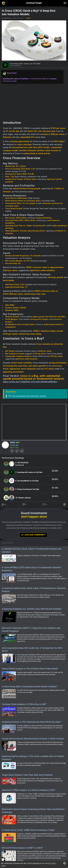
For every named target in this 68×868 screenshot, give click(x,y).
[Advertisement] (34, 101)
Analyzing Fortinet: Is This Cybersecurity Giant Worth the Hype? (31, 722)
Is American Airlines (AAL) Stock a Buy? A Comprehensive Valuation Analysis (34, 590)
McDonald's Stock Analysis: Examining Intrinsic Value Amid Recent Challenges (33, 811)
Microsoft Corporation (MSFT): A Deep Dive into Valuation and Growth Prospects (31, 630)
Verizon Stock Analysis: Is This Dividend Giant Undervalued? (30, 669)
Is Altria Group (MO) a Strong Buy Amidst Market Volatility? (29, 687)
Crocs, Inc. (14, 445)
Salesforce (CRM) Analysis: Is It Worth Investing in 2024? (29, 790)
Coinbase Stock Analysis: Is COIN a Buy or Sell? (24, 704)
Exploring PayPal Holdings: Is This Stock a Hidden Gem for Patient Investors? (33, 758)
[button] (64, 863)
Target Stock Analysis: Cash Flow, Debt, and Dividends (27, 775)
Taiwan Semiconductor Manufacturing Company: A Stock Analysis (33, 739)
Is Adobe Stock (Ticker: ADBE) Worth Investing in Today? (28, 830)
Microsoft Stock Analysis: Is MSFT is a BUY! (22, 848)
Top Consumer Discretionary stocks (29, 396)
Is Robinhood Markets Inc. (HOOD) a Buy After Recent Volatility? (32, 609)
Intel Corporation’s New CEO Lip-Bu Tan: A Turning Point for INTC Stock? (32, 650)
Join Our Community (33, 535)
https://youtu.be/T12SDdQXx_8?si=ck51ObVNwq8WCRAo (30, 382)
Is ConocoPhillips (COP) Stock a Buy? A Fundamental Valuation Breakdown (31, 569)
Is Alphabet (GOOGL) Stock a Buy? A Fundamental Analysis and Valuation (32, 550)
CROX (13, 443)
